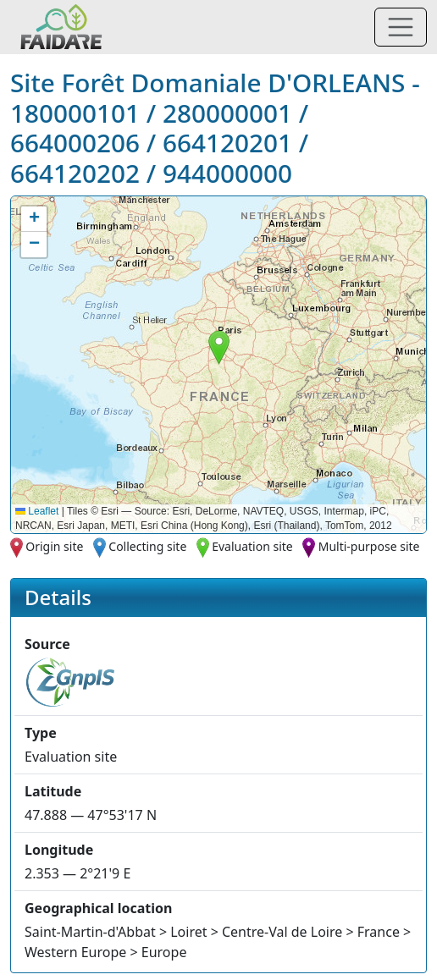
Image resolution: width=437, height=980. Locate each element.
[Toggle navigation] (401, 27)
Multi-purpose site (369, 546)
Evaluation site (252, 546)
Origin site (54, 546)
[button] (219, 347)
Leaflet (37, 511)
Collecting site (147, 546)
